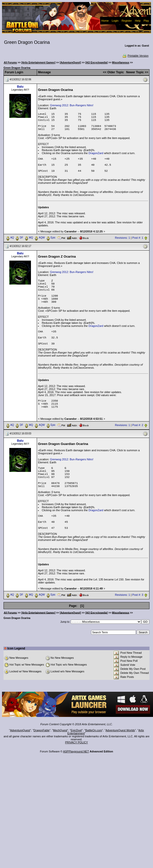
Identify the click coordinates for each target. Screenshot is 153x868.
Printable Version (135, 56)
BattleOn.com (94, 730)
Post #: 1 (138, 238)
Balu (20, 87)
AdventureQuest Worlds (120, 730)
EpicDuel (76, 730)
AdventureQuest (20, 730)
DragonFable (42, 730)
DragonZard (96, 153)
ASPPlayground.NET (76, 751)
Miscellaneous (121, 63)
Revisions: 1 (123, 238)
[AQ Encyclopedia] (97, 63)
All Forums (10, 63)
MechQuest (60, 730)
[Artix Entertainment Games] (38, 63)
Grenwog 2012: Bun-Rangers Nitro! (72, 105)
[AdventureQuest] (70, 63)
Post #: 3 (138, 595)
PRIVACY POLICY (77, 742)
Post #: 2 (138, 425)
